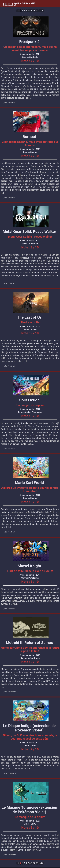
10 (34, 11)
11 (37, 11)
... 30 (41, 11)
